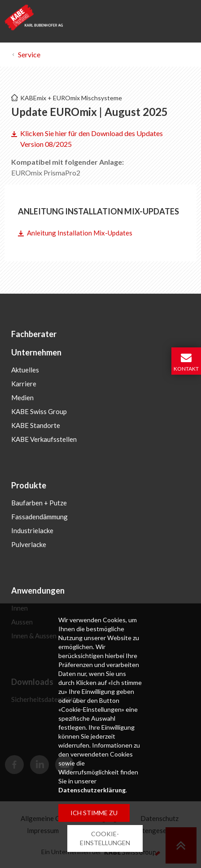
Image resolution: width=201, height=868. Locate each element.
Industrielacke (32, 530)
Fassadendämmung (39, 517)
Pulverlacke (29, 544)
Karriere (24, 384)
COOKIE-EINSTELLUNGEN (105, 838)
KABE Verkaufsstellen (44, 439)
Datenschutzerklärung (92, 790)
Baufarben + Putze (39, 503)
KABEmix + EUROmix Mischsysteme (71, 98)
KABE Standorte (36, 425)
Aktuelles (25, 370)
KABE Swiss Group (39, 411)
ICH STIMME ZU (94, 813)
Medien (22, 398)
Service (29, 54)
